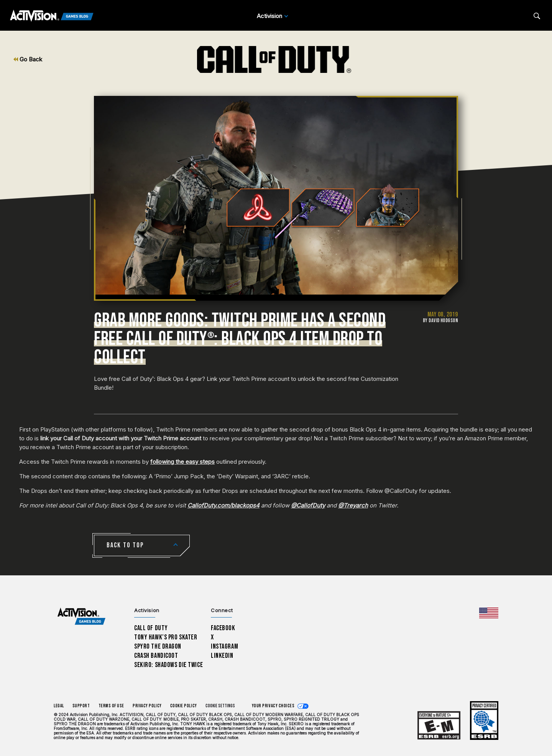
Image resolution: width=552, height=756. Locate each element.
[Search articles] (537, 16)
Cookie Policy (184, 706)
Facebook (223, 628)
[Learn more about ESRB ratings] (439, 726)
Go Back (28, 59)
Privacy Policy (147, 706)
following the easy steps (182, 462)
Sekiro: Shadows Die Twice (168, 665)
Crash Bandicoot (156, 656)
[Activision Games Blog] (52, 16)
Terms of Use (112, 706)
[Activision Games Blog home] (81, 617)
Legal (59, 706)
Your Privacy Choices (273, 706)
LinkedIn (222, 656)
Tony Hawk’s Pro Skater (166, 637)
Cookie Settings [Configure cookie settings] (220, 706)
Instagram (224, 646)
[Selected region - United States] (489, 613)
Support (81, 706)
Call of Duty (151, 628)
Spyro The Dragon (158, 646)
